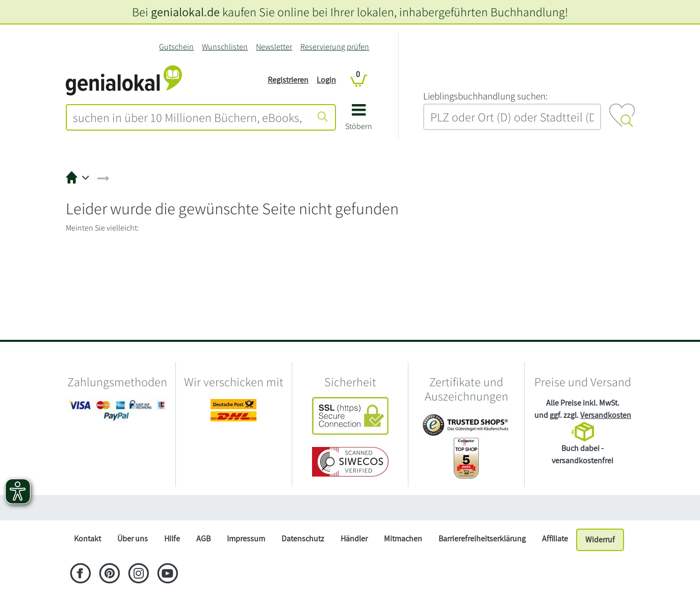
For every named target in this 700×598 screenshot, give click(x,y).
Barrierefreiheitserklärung (482, 539)
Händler (354, 539)
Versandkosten (606, 415)
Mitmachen (403, 539)
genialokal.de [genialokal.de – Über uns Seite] (185, 12)
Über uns (133, 539)
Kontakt (87, 539)
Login (326, 80)
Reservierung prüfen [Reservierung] (335, 47)
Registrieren (288, 80)
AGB (203, 539)
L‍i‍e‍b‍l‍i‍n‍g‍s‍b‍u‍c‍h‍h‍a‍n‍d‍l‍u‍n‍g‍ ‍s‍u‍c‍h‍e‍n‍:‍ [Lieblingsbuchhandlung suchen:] (485, 96)
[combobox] (189, 117)
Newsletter (274, 47)
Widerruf (600, 540)
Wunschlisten (225, 47)
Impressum (246, 539)
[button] (359, 121)
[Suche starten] (323, 117)
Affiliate (555, 539)
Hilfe (172, 539)
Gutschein (176, 47)
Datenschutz (303, 539)
